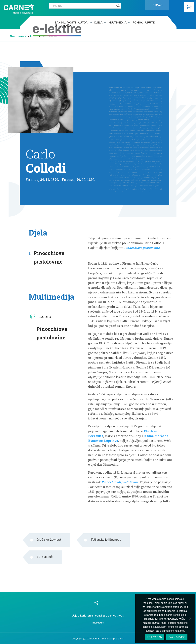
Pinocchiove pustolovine (49, 257)
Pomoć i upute (144, 23)
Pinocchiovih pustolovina (120, 482)
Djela (98, 23)
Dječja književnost (49, 540)
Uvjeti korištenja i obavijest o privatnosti (98, 616)
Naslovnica (18, 36)
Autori (83, 23)
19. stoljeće (45, 557)
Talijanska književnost (106, 540)
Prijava (157, 5)
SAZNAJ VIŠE (177, 637)
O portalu (63, 26)
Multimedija (118, 23)
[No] (190, 619)
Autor (34, 36)
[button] (189, 7)
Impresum (98, 623)
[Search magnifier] (118, 6)
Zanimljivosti (65, 23)
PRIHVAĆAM (155, 637)
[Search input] (83, 6)
